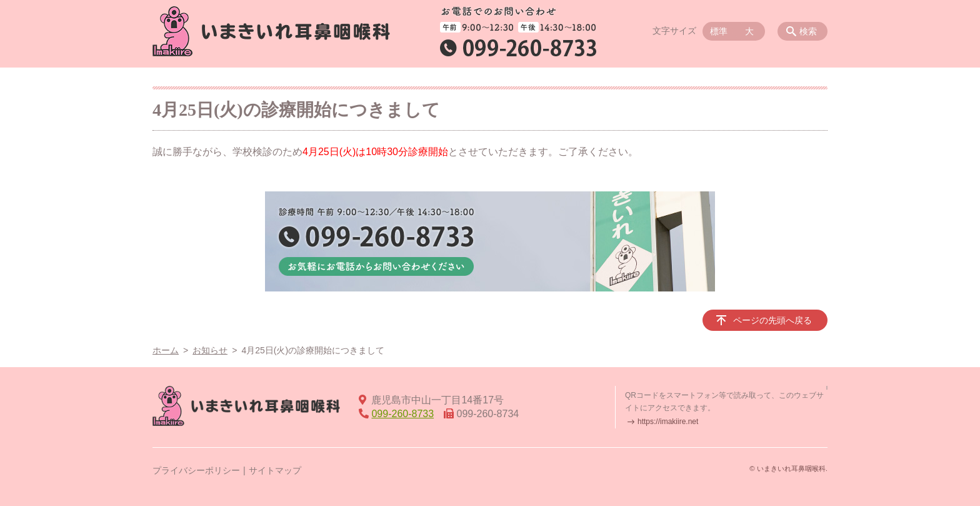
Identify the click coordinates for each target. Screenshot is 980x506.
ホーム (166, 350)
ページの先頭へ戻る (772, 320)
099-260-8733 (402, 414)
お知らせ (210, 350)
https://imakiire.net (668, 422)
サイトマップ (275, 470)
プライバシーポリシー (196, 470)
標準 (719, 31)
